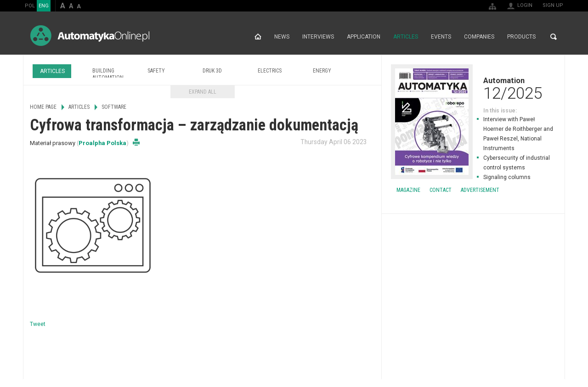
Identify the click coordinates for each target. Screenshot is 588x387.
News (282, 37)
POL (30, 6)
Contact (441, 190)
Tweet (38, 324)
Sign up (553, 5)
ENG (44, 6)
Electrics (270, 71)
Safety (156, 71)
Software (114, 107)
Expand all (203, 92)
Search (554, 37)
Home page (258, 37)
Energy (322, 71)
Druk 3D (212, 71)
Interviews (318, 37)
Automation (473, 88)
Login (525, 5)
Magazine (408, 190)
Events (441, 37)
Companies (479, 37)
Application (364, 37)
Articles (406, 37)
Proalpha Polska (102, 143)
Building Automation (108, 74)
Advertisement (480, 190)
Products (521, 37)
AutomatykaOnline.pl (90, 36)
